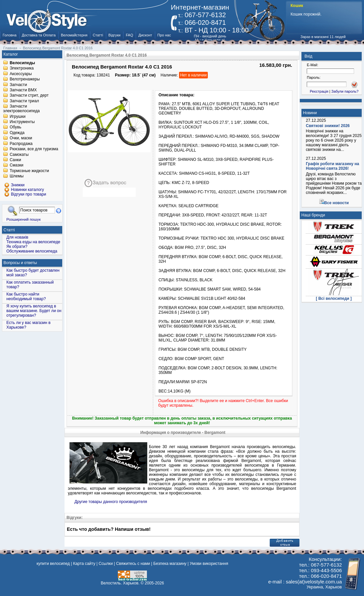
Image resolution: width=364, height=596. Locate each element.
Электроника (22, 69)
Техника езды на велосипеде (33, 242)
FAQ (129, 35)
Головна (10, 35)
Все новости (337, 203)
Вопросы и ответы (20, 263)
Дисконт (145, 35)
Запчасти (18, 85)
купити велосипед (53, 564)
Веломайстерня (74, 35)
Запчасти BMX (23, 90)
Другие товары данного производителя (111, 502)
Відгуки (115, 35)
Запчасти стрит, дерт (29, 96)
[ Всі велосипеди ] (334, 298)
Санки (15, 160)
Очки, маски (21, 138)
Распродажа (21, 144)
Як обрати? (17, 247)
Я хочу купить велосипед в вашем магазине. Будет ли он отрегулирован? (34, 311)
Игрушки (18, 116)
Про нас (164, 35)
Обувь (15, 127)
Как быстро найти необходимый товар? (26, 297)
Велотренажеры (25, 79)
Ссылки (106, 564)
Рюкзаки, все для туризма (34, 149)
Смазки (16, 165)
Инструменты (22, 122)
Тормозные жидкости (29, 171)
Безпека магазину (170, 564)
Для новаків (17, 237)
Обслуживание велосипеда (32, 251)
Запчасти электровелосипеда (21, 109)
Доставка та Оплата (39, 35)
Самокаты (19, 155)
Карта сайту (84, 564)
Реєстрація (319, 91)
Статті (98, 35)
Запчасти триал (24, 101)
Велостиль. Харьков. (120, 583)
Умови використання (209, 564)
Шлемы (17, 176)
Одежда (17, 133)
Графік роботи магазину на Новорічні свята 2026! (332, 166)
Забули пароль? (345, 91)
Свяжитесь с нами (133, 564)
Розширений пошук (23, 219)
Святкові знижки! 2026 (328, 126)
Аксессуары (21, 74)
